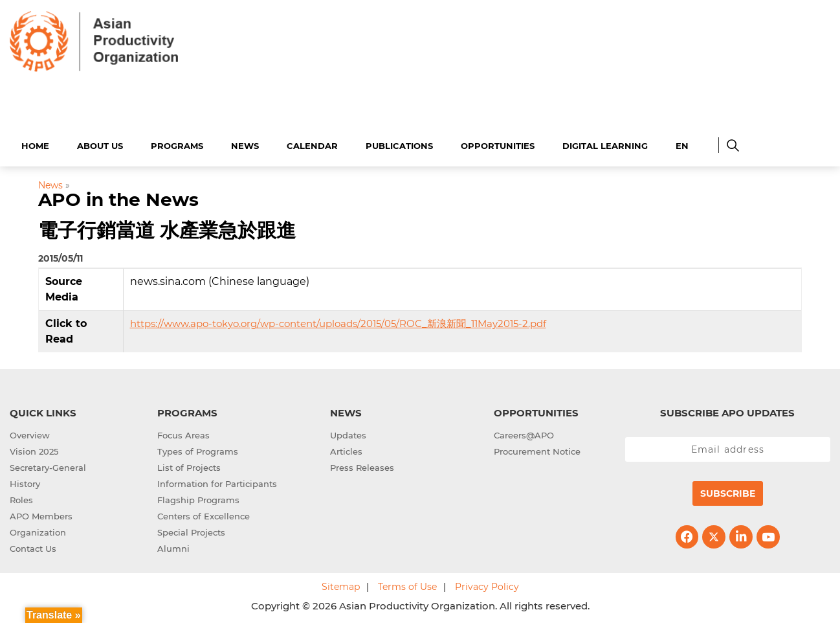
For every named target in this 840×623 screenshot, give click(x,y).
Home (35, 144)
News (245, 144)
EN (682, 144)
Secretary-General (48, 466)
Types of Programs (198, 449)
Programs (177, 144)
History (25, 482)
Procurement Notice (537, 449)
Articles (346, 449)
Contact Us (33, 547)
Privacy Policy (487, 585)
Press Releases (362, 466)
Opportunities (498, 144)
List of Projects (189, 466)
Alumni (173, 547)
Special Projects (191, 530)
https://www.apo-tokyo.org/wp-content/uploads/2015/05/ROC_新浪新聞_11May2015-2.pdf (338, 322)
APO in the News (118, 198)
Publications (399, 144)
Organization (38, 530)
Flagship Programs (198, 498)
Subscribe (728, 492)
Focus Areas (183, 433)
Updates (348, 433)
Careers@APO (524, 433)
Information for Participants (217, 482)
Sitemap (341, 585)
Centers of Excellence (204, 514)
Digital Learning (605, 144)
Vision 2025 (34, 449)
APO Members (41, 514)
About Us (100, 144)
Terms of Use (407, 585)
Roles (21, 498)
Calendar (312, 144)
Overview (30, 433)
